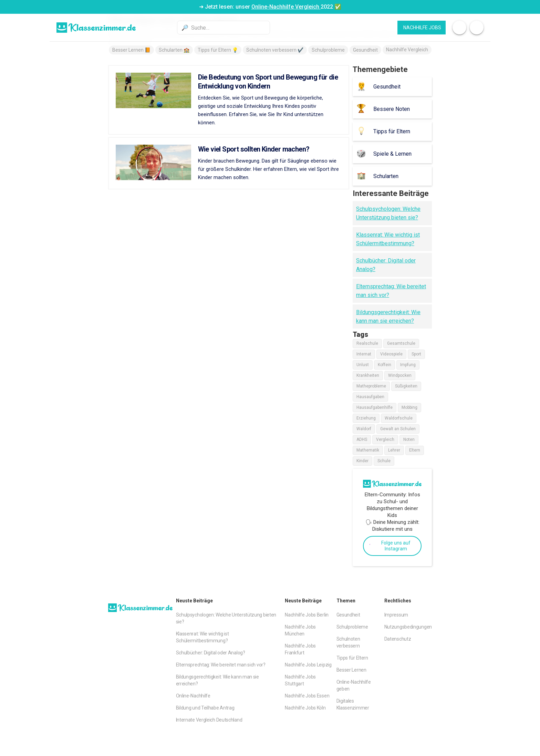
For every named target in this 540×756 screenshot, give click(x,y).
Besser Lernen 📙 (131, 50)
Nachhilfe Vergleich (407, 50)
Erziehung (366, 418)
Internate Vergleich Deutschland (209, 720)
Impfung (408, 365)
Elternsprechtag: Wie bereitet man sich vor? (221, 665)
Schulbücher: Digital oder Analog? (211, 653)
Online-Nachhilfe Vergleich (286, 7)
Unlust (363, 365)
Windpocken (400, 375)
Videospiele (391, 354)
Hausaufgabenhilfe (375, 407)
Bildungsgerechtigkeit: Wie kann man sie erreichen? (217, 680)
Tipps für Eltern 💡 (218, 50)
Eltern (415, 450)
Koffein (385, 365)
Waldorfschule (399, 418)
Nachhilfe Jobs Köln (305, 708)
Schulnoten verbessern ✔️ (275, 50)
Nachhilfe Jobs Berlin (307, 615)
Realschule (367, 343)
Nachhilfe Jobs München (300, 630)
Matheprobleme (371, 386)
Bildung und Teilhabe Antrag (205, 708)
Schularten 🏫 (174, 50)
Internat (364, 354)
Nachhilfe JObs (422, 28)
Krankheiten (368, 375)
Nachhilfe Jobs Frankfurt (300, 649)
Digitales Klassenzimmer (353, 704)
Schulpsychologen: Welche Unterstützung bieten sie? (226, 618)
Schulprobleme (328, 50)
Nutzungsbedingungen (408, 627)
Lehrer (394, 450)
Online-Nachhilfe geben (354, 685)
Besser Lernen (351, 670)
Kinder (362, 461)
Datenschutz (398, 639)
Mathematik (368, 450)
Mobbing (409, 407)
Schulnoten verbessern (348, 642)
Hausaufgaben (370, 397)
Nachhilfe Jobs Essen (307, 696)
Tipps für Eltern (352, 658)
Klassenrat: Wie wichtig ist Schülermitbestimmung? (202, 637)
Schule (384, 461)
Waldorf (364, 429)
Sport (416, 354)
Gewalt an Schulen (398, 429)
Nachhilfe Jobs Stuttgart (300, 680)
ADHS (362, 439)
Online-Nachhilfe (193, 696)
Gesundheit (365, 50)
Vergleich (385, 439)
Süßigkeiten (406, 386)
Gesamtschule (401, 343)
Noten (409, 439)
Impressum (396, 615)
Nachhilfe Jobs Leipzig (308, 665)
